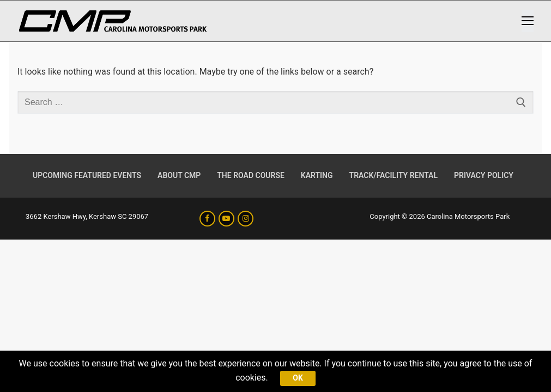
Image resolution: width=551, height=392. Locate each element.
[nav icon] (528, 21)
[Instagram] (246, 219)
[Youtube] (226, 219)
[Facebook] (207, 219)
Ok (298, 378)
